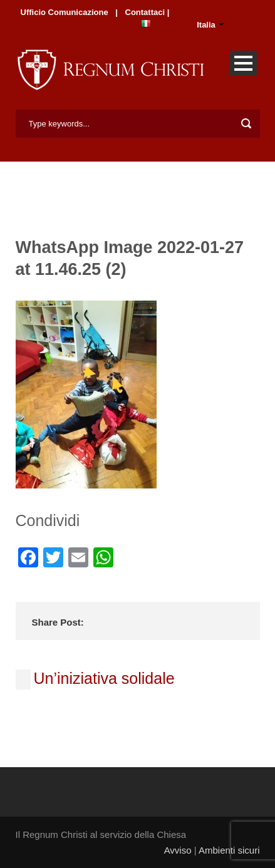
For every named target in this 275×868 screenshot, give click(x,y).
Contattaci (146, 12)
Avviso (178, 850)
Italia (206, 25)
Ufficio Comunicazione (65, 12)
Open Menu (243, 63)
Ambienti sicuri (229, 850)
